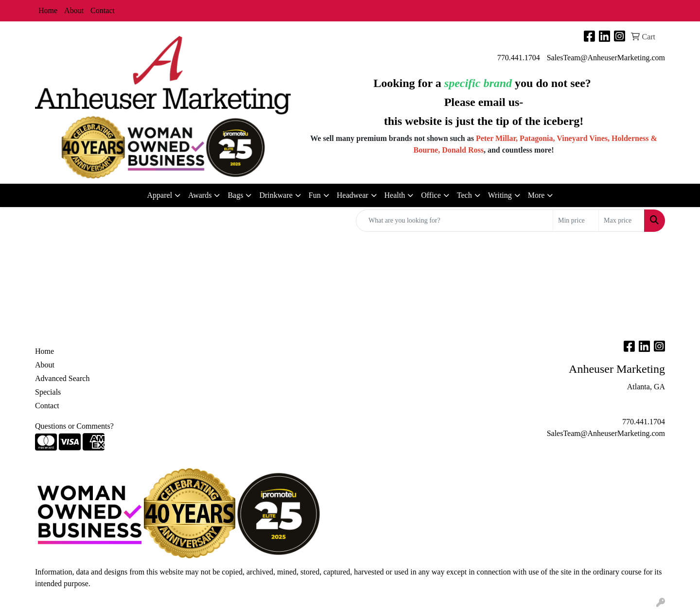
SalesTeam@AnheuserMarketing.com (606, 58)
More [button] (536, 195)
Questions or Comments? (74, 426)
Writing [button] (500, 195)
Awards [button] (200, 195)
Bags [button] (235, 195)
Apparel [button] (160, 195)
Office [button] (431, 195)
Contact (103, 10)
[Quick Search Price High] (621, 221)
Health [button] (395, 195)
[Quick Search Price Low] (576, 221)
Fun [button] (315, 195)
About (74, 10)
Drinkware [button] (276, 195)
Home (48, 10)
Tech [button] (464, 195)
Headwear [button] (353, 195)
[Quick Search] (455, 221)
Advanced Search (62, 378)
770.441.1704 (519, 58)
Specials (48, 392)
